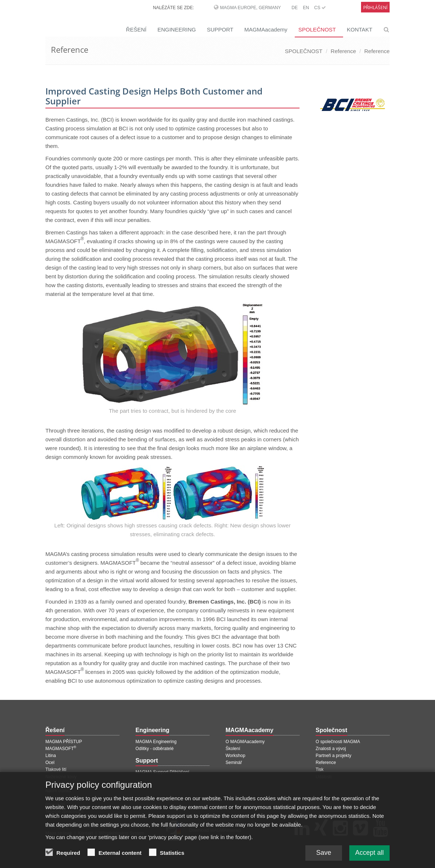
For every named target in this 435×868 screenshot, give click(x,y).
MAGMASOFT (61, 749)
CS (320, 8)
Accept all (369, 855)
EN (306, 8)
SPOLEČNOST (317, 29)
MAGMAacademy (266, 29)
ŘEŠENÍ (136, 29)
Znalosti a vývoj (331, 749)
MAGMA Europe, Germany (250, 8)
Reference (343, 51)
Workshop (235, 756)
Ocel (50, 763)
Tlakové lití (56, 769)
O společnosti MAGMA (338, 742)
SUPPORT (220, 29)
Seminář (234, 763)
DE (295, 8)
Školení (233, 749)
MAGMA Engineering (156, 742)
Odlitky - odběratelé (155, 749)
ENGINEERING (177, 29)
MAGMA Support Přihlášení (162, 772)
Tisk (320, 769)
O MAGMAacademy (245, 742)
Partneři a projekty (333, 756)
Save (324, 855)
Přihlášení (375, 8)
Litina (51, 756)
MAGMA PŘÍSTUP (64, 742)
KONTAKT (360, 29)
